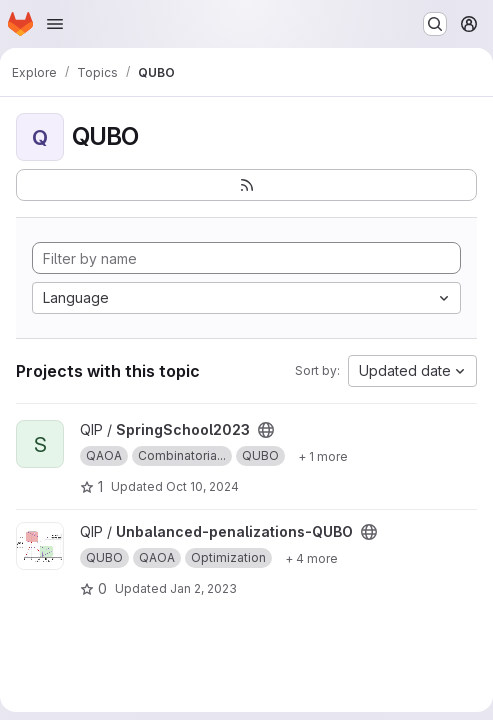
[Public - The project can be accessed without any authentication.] (266, 430)
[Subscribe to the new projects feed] (246, 185)
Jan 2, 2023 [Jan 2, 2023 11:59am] (203, 588)
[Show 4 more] (311, 558)
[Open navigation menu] (55, 24)
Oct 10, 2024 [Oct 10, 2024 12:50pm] (202, 486)
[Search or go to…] (435, 24)
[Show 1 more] (323, 456)
